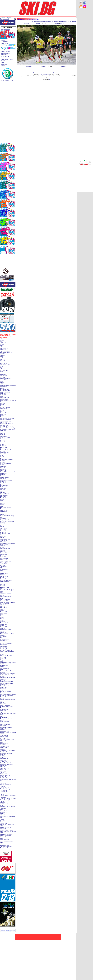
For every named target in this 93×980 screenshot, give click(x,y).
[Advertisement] (85, 41)
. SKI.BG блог (4, 61)
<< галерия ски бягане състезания (41, 21)
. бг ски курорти (5, 56)
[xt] (50, 80)
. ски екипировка (5, 52)
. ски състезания (5, 53)
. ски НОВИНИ (5, 42)
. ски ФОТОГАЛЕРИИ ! (7, 59)
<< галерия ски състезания (59, 21)
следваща (56, 23)
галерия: (38, 23)
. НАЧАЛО (3, 40)
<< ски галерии (72, 21)
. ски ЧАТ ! (3, 63)
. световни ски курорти (7, 58)
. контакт (3, 66)
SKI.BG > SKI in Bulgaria (44, 75)
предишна (26, 23)
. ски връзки (4, 64)
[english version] (5, 19)
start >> (62, 23)
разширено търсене (5, 29)
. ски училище (4, 55)
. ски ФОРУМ (4, 44)
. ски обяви (4, 50)
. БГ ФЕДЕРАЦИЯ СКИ (7, 80)
